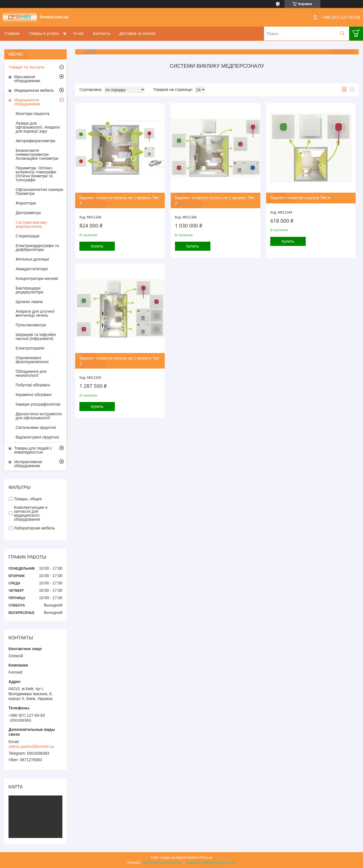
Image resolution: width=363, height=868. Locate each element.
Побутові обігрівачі (33, 385)
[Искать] (342, 34)
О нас (79, 33)
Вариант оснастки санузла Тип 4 (300, 198)
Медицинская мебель (34, 90)
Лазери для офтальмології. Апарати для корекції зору (38, 127)
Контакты (102, 33)
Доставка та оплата (137, 33)
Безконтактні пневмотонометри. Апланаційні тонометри (37, 154)
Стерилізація (28, 236)
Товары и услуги (44, 33)
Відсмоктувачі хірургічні (37, 437)
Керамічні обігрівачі (33, 395)
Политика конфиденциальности (211, 863)
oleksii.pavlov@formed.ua (31, 746)
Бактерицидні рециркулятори (29, 290)
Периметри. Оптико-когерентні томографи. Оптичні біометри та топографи (36, 174)
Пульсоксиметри (31, 325)
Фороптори (26, 203)
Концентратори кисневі (37, 278)
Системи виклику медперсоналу (31, 224)
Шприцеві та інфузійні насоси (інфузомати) (36, 337)
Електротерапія (30, 348)
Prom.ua (206, 858)
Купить (97, 246)
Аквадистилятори (32, 269)
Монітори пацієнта (32, 114)
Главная (12, 33)
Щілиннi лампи (29, 302)
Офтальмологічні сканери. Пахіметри (40, 192)
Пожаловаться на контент (162, 863)
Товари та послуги (27, 67)
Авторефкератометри (35, 141)
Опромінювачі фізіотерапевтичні (32, 360)
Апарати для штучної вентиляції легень (35, 313)
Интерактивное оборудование (28, 464)
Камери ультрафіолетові (38, 404)
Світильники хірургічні (36, 427)
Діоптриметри (28, 213)
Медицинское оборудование (27, 102)
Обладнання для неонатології (31, 373)
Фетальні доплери (32, 259)
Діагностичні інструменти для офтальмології (39, 416)
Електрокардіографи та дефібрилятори (37, 248)
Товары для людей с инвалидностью (33, 450)
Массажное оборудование (27, 79)
